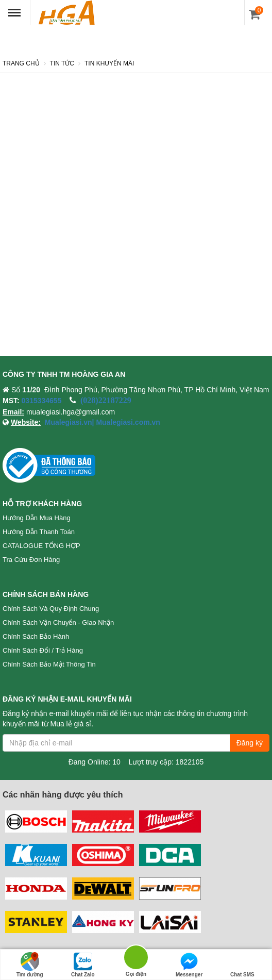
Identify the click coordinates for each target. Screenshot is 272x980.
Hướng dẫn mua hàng (37, 518)
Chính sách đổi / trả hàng (43, 650)
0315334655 (42, 401)
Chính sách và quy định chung (51, 609)
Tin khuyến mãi (109, 63)
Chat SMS (242, 965)
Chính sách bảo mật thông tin (49, 664)
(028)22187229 (106, 400)
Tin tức (62, 63)
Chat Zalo (83, 965)
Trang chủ (21, 63)
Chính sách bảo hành (36, 636)
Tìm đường (30, 965)
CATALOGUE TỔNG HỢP (41, 546)
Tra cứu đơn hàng (31, 560)
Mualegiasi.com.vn (127, 422)
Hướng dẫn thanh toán (39, 532)
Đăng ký (250, 743)
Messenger (189, 965)
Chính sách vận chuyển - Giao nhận (58, 622)
